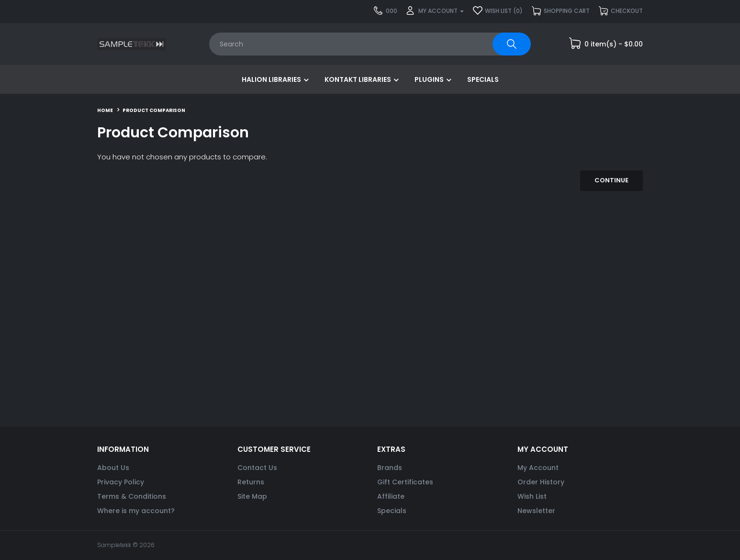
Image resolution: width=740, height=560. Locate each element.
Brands (390, 468)
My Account (538, 468)
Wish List (532, 496)
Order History (541, 482)
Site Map (252, 496)
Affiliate (391, 496)
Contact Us (257, 468)
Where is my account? (136, 511)
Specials (483, 79)
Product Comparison (154, 110)
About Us (113, 468)
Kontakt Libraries (358, 79)
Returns (251, 482)
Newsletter (536, 511)
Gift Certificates (405, 482)
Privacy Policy (121, 482)
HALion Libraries (271, 79)
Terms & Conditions (132, 496)
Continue (611, 180)
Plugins (429, 79)
